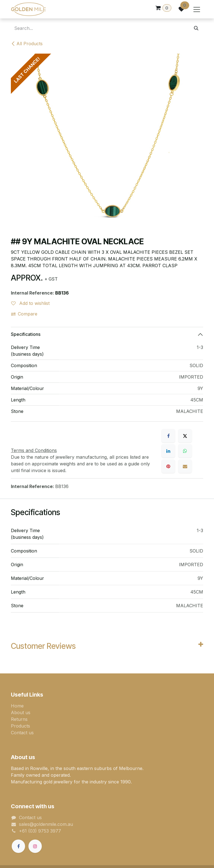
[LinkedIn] (168, 451)
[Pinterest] (168, 466)
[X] (185, 436)
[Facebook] (168, 436)
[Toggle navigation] (197, 9)
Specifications (26, 334)
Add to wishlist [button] (30, 303)
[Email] (185, 466)
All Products (27, 44)
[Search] (196, 28)
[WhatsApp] (185, 451)
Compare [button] (24, 314)
